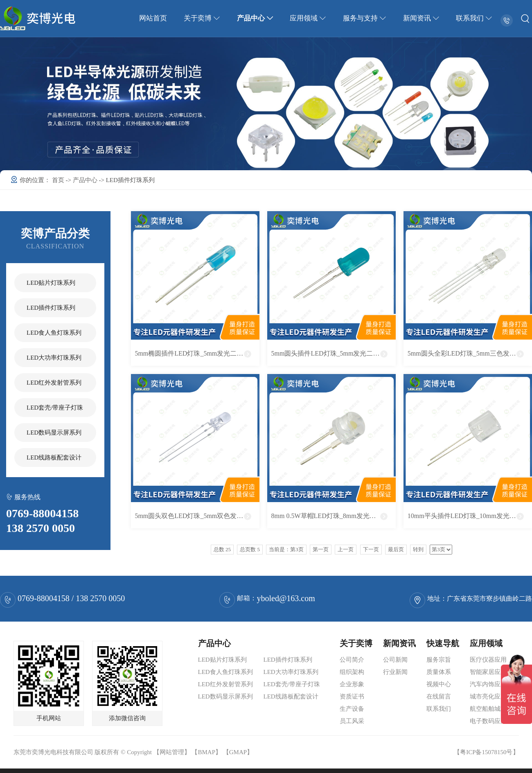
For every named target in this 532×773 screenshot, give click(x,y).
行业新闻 (395, 672)
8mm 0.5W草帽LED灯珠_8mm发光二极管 (330, 516)
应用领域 (309, 18)
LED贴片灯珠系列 (51, 283)
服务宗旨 (439, 660)
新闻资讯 (422, 18)
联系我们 (474, 18)
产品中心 (256, 18)
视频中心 (439, 684)
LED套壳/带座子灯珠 (55, 408)
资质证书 (352, 696)
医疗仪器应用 (488, 660)
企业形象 (352, 684)
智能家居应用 (488, 672)
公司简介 (352, 660)
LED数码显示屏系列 (54, 433)
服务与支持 (365, 18)
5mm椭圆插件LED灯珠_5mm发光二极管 (192, 353)
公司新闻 (395, 660)
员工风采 (352, 721)
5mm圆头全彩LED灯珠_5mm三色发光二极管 (470, 353)
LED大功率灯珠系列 (54, 358)
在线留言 (439, 696)
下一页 (371, 549)
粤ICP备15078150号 (486, 752)
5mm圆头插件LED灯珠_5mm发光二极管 (329, 353)
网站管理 (172, 752)
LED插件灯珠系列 (51, 308)
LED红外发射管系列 (54, 383)
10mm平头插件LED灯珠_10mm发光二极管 (468, 516)
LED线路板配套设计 (54, 457)
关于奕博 (203, 18)
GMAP (238, 752)
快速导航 (443, 643)
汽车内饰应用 (488, 684)
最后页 (396, 549)
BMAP (206, 752)
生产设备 (352, 709)
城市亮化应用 (488, 696)
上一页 (346, 549)
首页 (59, 180)
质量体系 (439, 672)
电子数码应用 (488, 721)
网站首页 (155, 18)
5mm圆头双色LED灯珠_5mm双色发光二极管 (197, 516)
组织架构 (352, 672)
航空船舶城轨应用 (494, 709)
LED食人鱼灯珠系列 (54, 333)
